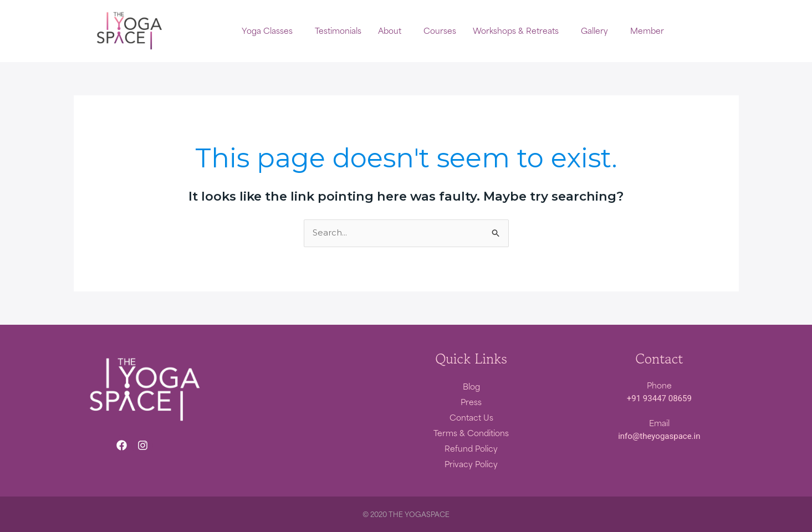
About (390, 31)
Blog (471, 386)
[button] (270, 31)
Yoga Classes (267, 31)
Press (471, 402)
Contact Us (471, 417)
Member (647, 31)
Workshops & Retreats (516, 31)
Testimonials (338, 31)
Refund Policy (471, 448)
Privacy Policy (471, 464)
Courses (440, 31)
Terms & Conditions (471, 433)
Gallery (594, 31)
